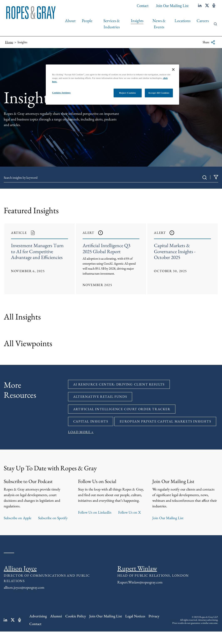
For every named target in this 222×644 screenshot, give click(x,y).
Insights (137, 21)
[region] (112, 85)
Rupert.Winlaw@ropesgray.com (140, 582)
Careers (203, 21)
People (87, 21)
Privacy (154, 616)
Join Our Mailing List (172, 6)
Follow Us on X (130, 512)
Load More (79, 432)
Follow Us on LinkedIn (95, 512)
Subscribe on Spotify (53, 518)
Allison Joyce (20, 568)
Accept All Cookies (159, 93)
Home (9, 42)
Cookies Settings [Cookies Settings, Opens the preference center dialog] (61, 93)
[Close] (173, 69)
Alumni (56, 616)
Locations (182, 21)
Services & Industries (112, 24)
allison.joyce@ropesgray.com (24, 588)
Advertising (38, 616)
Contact (143, 6)
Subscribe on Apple (18, 518)
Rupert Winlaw (137, 568)
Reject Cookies (128, 93)
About (70, 21)
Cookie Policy (76, 616)
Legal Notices (135, 616)
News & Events (159, 24)
